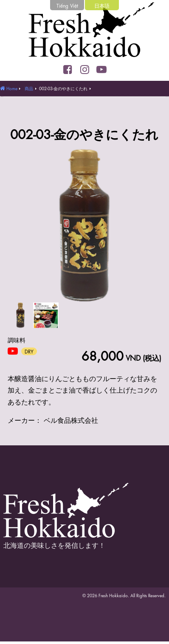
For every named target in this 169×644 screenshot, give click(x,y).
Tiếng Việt (67, 5)
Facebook (68, 69)
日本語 (102, 5)
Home (12, 88)
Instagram (84, 69)
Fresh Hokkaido (84, 32)
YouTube (101, 69)
